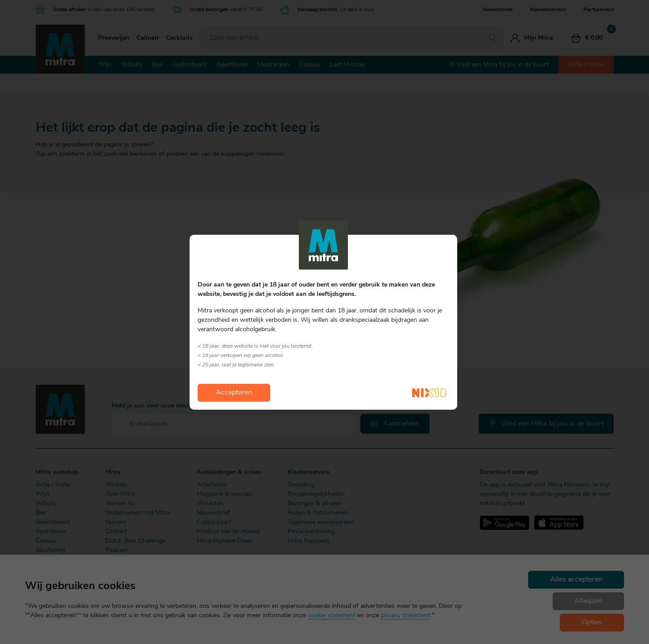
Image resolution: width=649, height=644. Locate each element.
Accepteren (234, 393)
